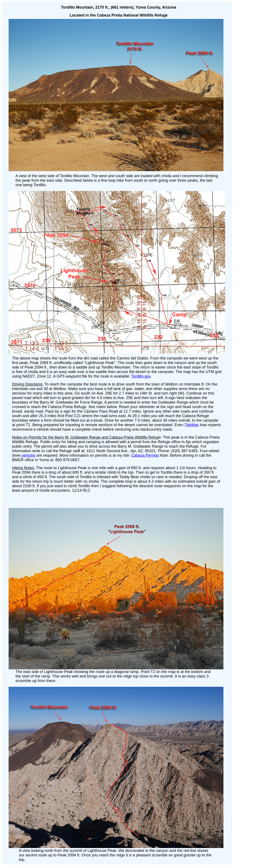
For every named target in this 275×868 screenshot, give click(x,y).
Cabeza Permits (145, 455)
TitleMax (192, 425)
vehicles (28, 455)
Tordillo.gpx (141, 376)
